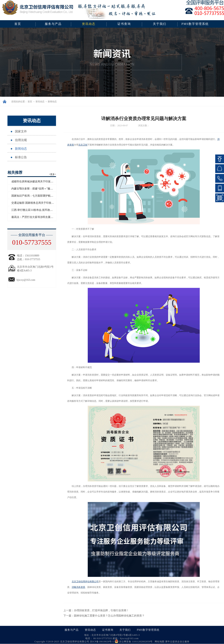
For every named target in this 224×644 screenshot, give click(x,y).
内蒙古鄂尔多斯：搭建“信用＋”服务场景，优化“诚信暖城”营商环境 (50, 189)
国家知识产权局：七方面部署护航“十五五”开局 (39, 196)
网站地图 (159, 642)
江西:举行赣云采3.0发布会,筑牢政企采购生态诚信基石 (42, 210)
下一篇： (104, 616)
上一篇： (96, 610)
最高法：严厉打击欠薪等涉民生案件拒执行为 (38, 217)
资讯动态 (40, 102)
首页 (18, 24)
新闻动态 (52, 102)
